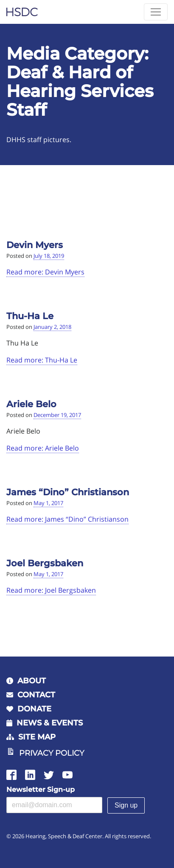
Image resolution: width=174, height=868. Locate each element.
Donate (34, 709)
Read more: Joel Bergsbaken (51, 590)
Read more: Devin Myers (45, 272)
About (32, 681)
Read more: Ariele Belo (43, 448)
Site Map (37, 737)
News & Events (50, 723)
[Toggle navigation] (156, 12)
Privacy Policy (52, 753)
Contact (36, 695)
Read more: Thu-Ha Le (42, 360)
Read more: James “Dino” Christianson (67, 519)
